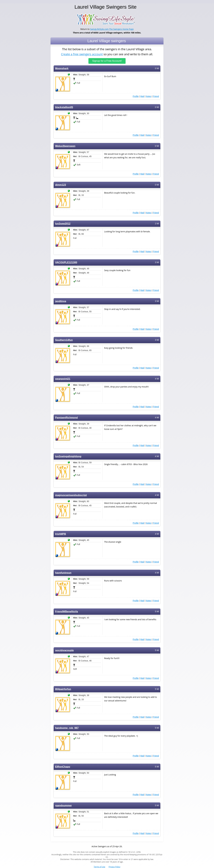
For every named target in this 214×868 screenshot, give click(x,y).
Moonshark (62, 68)
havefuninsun (63, 573)
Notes (149, 96)
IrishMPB (61, 534)
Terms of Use (99, 867)
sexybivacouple (64, 650)
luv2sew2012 (63, 224)
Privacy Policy (115, 867)
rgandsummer (63, 806)
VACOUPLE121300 (66, 262)
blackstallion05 (64, 107)
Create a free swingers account (82, 54)
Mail (142, 96)
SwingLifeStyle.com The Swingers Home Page (112, 29)
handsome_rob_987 (67, 728)
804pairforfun (63, 689)
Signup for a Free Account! (107, 61)
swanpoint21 (63, 379)
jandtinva (61, 301)
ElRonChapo (63, 767)
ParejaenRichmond (66, 418)
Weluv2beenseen (65, 146)
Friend (156, 96)
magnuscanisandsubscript (71, 495)
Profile (136, 96)
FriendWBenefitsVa (67, 612)
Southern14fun (64, 340)
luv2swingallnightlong (68, 456)
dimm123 (61, 185)
